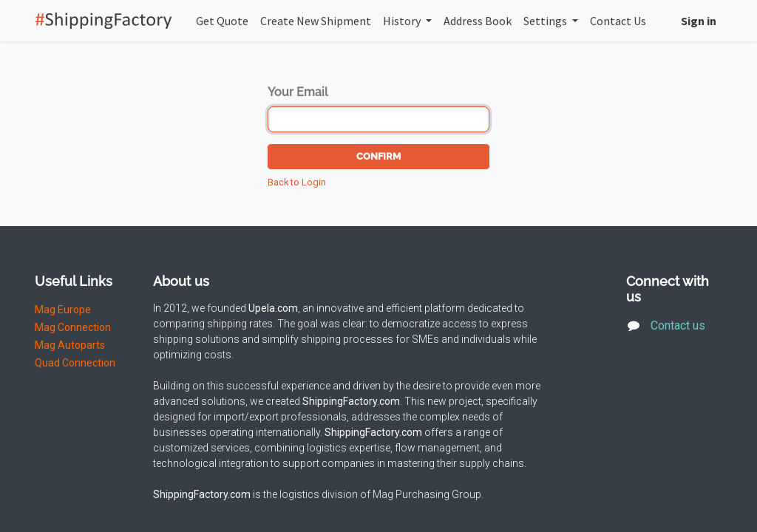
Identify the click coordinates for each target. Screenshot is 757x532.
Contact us (681, 325)
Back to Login (297, 182)
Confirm (378, 156)
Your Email (298, 92)
